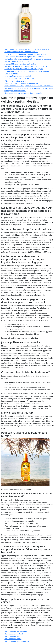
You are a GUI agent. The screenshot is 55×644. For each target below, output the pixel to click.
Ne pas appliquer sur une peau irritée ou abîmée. (23, 93)
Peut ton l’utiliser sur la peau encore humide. (22, 83)
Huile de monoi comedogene (16, 631)
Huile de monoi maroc (13, 639)
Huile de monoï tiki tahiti (14, 634)
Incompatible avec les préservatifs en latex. (21, 64)
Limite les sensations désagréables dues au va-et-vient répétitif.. (29, 86)
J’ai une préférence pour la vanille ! (18, 76)
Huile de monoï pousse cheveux (17, 641)
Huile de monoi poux (12, 636)
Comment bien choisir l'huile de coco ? (19, 79)
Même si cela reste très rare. (15, 81)
